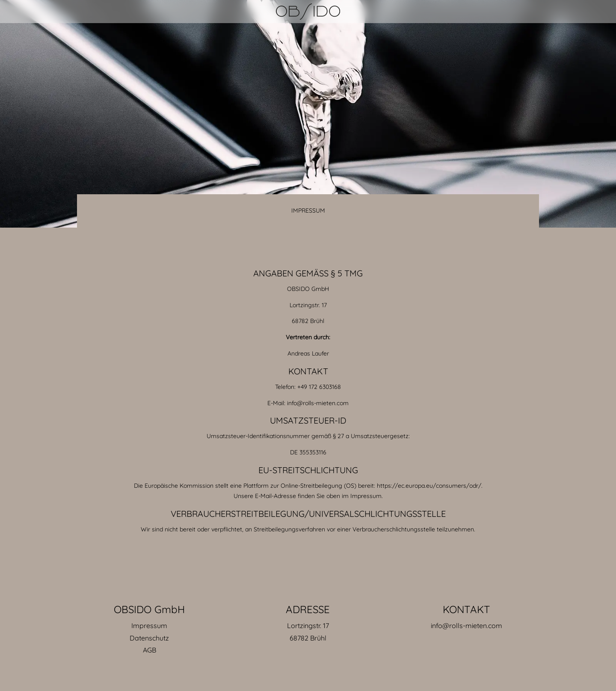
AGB (150, 650)
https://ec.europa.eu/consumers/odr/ (429, 486)
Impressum (149, 626)
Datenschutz (149, 638)
